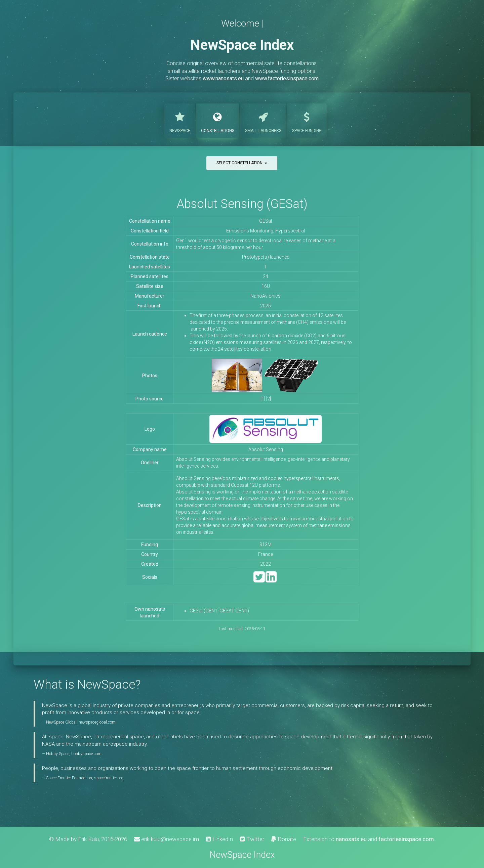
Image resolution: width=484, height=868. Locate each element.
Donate (284, 839)
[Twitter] (259, 580)
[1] (263, 399)
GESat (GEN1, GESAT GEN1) (219, 611)
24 (266, 276)
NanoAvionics (266, 296)
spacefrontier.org (109, 778)
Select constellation (242, 163)
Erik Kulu (88, 839)
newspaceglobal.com (97, 722)
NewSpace (180, 120)
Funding (307, 120)
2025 (266, 306)
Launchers (263, 120)
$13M (266, 545)
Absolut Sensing (266, 449)
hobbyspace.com (86, 754)
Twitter (252, 839)
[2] (269, 399)
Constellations (218, 120)
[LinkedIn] (271, 580)
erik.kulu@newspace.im (167, 839)
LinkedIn (219, 839)
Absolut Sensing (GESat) (242, 204)
